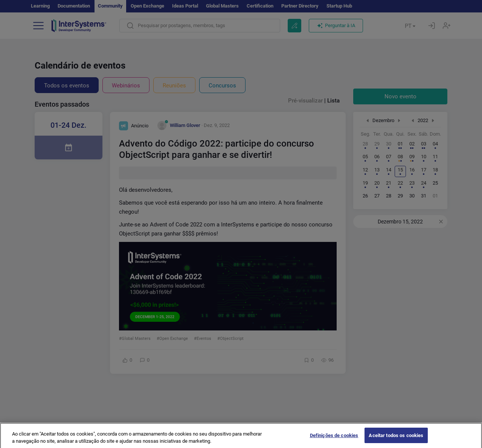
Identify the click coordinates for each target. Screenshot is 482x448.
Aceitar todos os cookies (396, 440)
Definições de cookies (334, 440)
